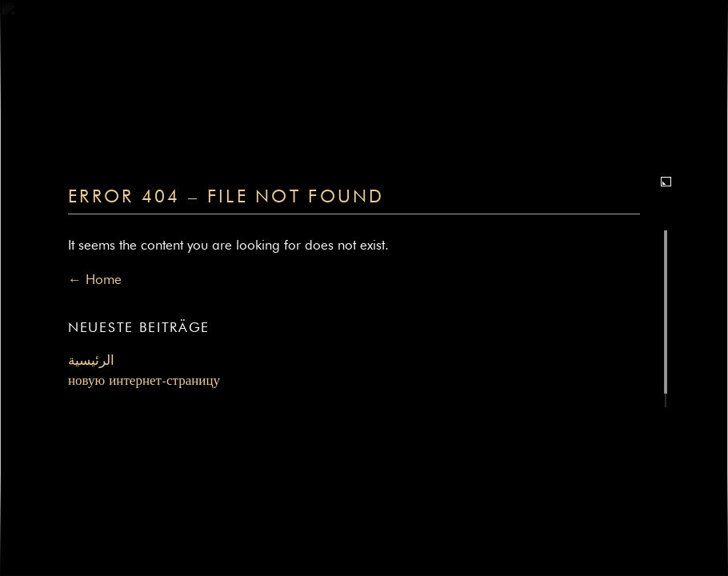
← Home (95, 280)
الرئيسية (91, 361)
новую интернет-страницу (144, 381)
